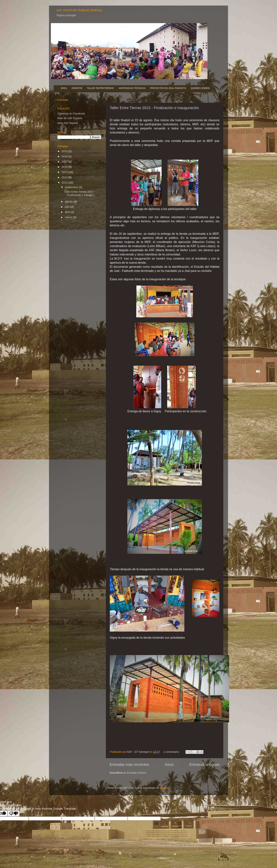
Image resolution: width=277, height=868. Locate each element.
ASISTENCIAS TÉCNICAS (132, 88)
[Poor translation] (14, 813)
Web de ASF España (70, 118)
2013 (65, 183)
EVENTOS (77, 88)
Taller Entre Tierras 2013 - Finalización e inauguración (154, 108)
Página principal (66, 15)
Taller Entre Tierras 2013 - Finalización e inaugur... (80, 193)
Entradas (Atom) (136, 773)
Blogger (165, 788)
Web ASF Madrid (68, 123)
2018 (65, 156)
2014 (65, 177)
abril (68, 212)
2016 (65, 167)
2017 (65, 162)
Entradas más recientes (129, 765)
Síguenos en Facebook (71, 114)
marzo (69, 217)
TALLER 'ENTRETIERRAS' (101, 88)
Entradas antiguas (204, 765)
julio (68, 207)
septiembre (72, 187)
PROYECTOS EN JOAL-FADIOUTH (168, 88)
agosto (69, 202)
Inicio (169, 765)
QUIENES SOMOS (200, 88)
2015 (65, 172)
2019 (65, 151)
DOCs (64, 88)
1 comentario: (172, 752)
